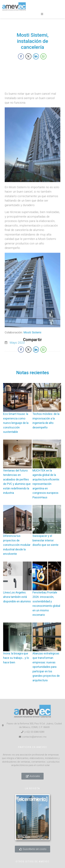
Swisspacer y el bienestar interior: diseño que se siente (45, 540)
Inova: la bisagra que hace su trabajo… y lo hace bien (16, 658)
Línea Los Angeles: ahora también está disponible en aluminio (17, 597)
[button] (42, 14)
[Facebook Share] (21, 64)
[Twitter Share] (28, 64)
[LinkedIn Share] (36, 64)
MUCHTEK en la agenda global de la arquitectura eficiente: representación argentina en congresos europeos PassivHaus (46, 484)
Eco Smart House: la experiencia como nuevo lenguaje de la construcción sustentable (16, 423)
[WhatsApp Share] (43, 64)
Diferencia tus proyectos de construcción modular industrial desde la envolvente (17, 545)
